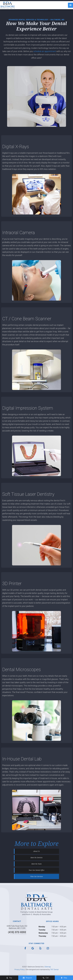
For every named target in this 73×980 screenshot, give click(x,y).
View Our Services (36, 876)
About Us (37, 851)
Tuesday (42, 930)
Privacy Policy (20, 970)
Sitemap (48, 967)
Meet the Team (37, 864)
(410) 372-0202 (17, 932)
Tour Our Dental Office (37, 870)
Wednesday (43, 933)
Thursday (42, 936)
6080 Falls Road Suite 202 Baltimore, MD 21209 (17, 927)
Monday (42, 927)
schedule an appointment (45, 51)
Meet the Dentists (37, 858)
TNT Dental (54, 970)
